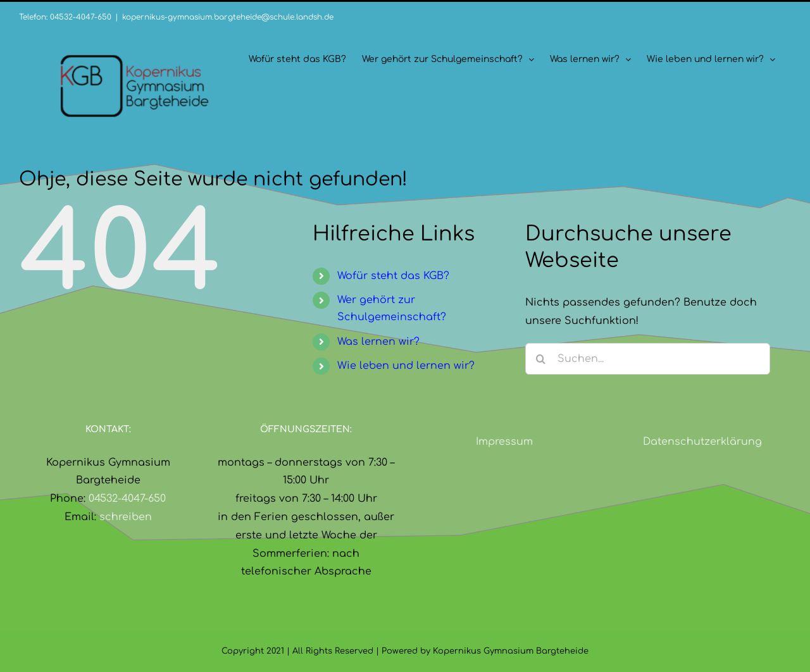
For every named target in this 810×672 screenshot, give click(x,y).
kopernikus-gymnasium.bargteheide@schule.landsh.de (228, 17)
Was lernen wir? (378, 342)
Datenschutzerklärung (702, 442)
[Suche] (541, 359)
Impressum (504, 442)
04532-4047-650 (127, 499)
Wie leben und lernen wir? (406, 366)
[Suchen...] (648, 359)
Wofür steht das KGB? (393, 276)
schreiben (126, 517)
